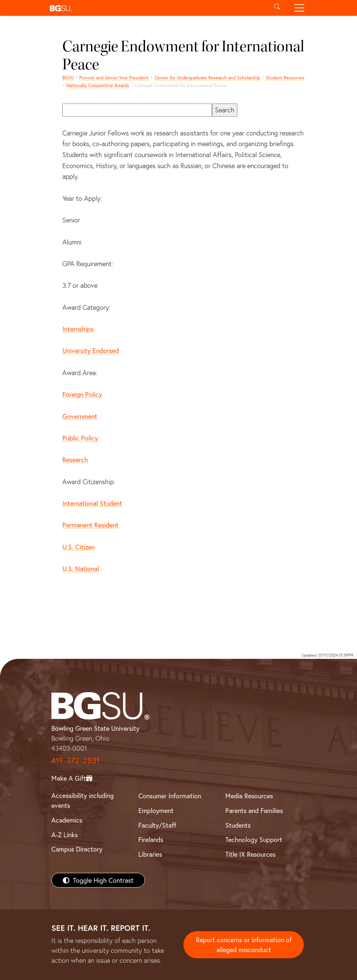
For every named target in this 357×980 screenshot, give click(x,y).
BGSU (68, 77)
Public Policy (80, 438)
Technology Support (254, 839)
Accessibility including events (83, 800)
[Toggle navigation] (300, 8)
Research (75, 460)
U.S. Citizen (79, 547)
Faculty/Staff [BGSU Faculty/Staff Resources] (157, 825)
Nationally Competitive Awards (98, 85)
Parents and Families (254, 810)
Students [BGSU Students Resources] (238, 825)
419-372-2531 (76, 760)
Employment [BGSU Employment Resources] (156, 810)
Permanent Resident (90, 525)
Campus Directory (77, 849)
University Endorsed (91, 351)
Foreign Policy (82, 394)
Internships (78, 329)
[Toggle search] (277, 8)
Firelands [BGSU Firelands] (151, 839)
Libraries (150, 854)
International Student (92, 503)
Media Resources (249, 796)
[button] (156, 8)
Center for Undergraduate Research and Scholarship (207, 77)
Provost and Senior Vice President (114, 77)
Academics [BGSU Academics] (67, 820)
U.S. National (81, 569)
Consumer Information (170, 796)
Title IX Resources (250, 854)
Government (80, 416)
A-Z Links (65, 835)
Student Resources (285, 77)
